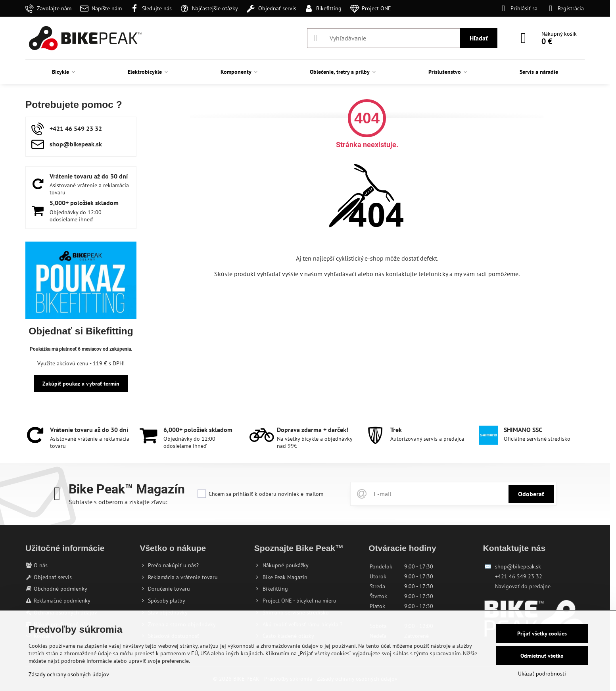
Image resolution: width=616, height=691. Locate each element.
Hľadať (479, 38)
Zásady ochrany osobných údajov (69, 674)
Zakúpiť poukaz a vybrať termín (81, 384)
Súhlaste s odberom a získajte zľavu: (118, 502)
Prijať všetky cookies (542, 633)
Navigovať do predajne (523, 586)
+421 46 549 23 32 (519, 576)
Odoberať (531, 494)
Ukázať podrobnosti (542, 674)
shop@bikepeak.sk (518, 566)
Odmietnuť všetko (542, 656)
